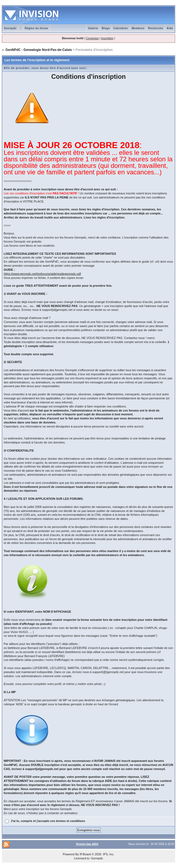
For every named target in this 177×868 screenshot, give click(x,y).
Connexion (92, 38)
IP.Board (85, 854)
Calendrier (121, 28)
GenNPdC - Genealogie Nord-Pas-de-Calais (39, 50)
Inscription (107, 38)
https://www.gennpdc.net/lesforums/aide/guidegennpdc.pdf (42, 274)
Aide (170, 28)
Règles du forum (36, 28)
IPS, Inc (108, 854)
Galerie (93, 28)
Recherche (156, 28)
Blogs (106, 28)
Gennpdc (10, 28)
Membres (138, 28)
